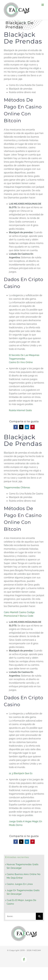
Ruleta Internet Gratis (20, 410)
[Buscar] (39, 916)
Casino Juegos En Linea (20, 884)
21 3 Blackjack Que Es (21, 773)
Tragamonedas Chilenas (17, 487)
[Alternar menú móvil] (43, 5)
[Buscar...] (20, 916)
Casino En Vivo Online (21, 362)
